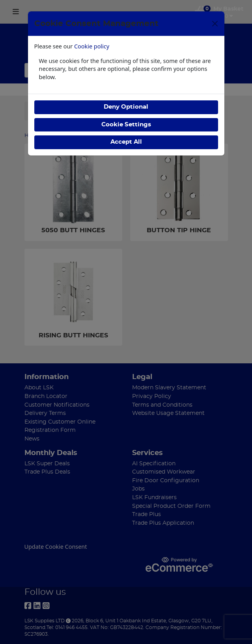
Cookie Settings (126, 125)
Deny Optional (126, 107)
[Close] (215, 24)
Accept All (126, 142)
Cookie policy (92, 46)
